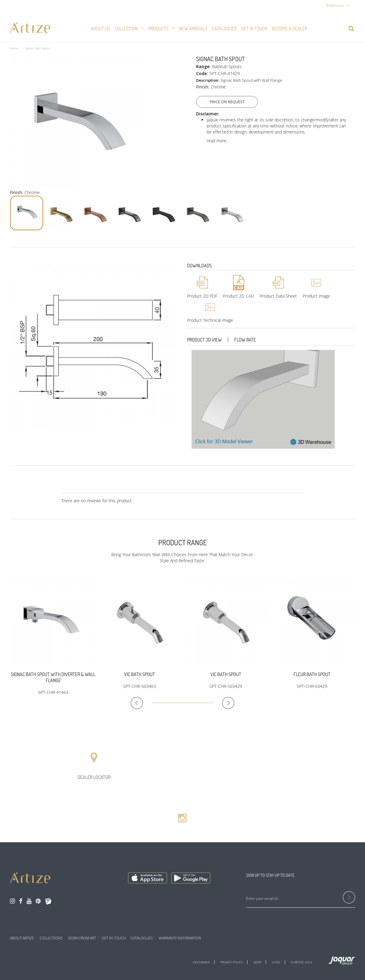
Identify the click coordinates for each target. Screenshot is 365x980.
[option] (53, 637)
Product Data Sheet (278, 296)
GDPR (257, 962)
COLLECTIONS (51, 938)
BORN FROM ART (82, 938)
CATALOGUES (142, 938)
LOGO (276, 962)
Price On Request (229, 102)
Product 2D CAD (238, 296)
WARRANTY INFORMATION (180, 938)
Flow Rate (245, 340)
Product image (316, 296)
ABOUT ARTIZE (22, 938)
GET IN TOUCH (114, 938)
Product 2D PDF (202, 296)
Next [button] (224, 703)
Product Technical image (210, 320)
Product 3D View (204, 340)
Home (14, 48)
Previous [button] (141, 703)
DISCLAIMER (201, 962)
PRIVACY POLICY (232, 962)
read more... (218, 141)
